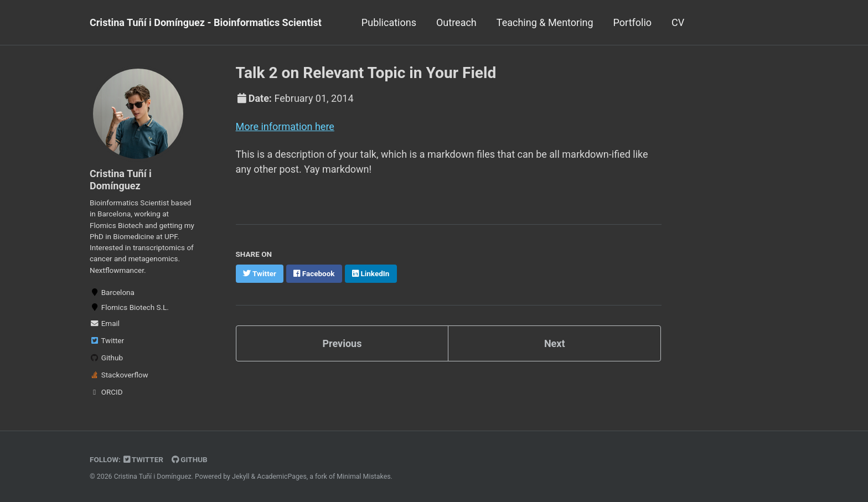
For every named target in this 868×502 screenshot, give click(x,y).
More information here (285, 126)
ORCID (106, 392)
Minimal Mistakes (363, 477)
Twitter (107, 340)
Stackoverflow (119, 375)
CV (678, 22)
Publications (389, 22)
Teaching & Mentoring (545, 22)
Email (105, 323)
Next (555, 343)
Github (106, 358)
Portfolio (632, 22)
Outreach (456, 22)
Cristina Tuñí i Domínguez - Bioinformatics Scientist (206, 22)
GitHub (190, 459)
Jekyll (241, 477)
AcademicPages (281, 477)
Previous (342, 343)
